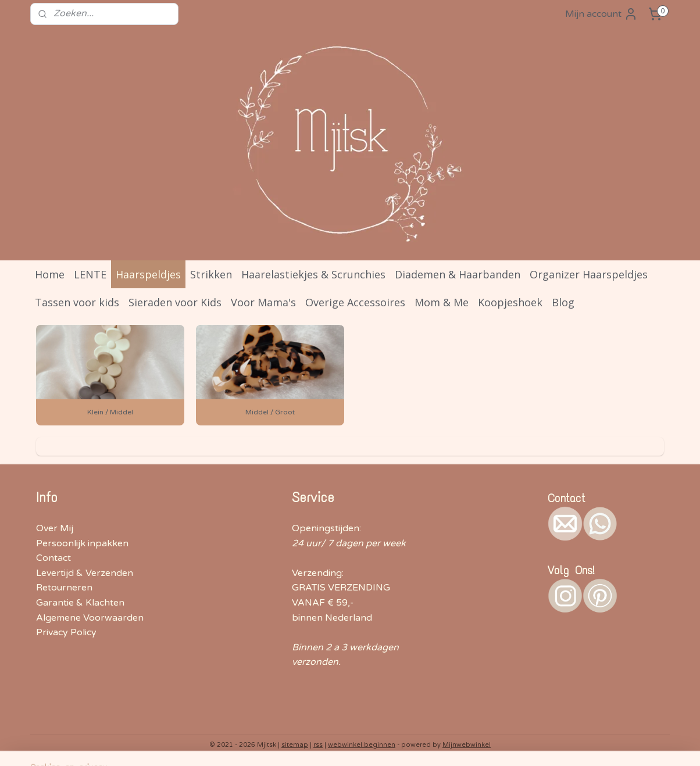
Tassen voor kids (77, 302)
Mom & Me (442, 302)
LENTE (90, 274)
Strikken (211, 274)
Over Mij (55, 528)
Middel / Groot (270, 412)
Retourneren (64, 588)
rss (318, 745)
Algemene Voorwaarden (90, 618)
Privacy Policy (66, 632)
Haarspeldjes (148, 274)
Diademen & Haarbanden (458, 274)
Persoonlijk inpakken (82, 543)
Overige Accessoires (355, 302)
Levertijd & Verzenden (85, 573)
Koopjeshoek (510, 302)
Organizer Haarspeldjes (589, 274)
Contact (53, 558)
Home (50, 274)
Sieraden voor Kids (175, 302)
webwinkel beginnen (362, 745)
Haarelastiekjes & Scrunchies (313, 274)
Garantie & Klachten (80, 603)
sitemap (295, 745)
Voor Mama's (263, 302)
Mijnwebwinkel (467, 745)
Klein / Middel (110, 412)
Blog (563, 302)
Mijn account (601, 14)
